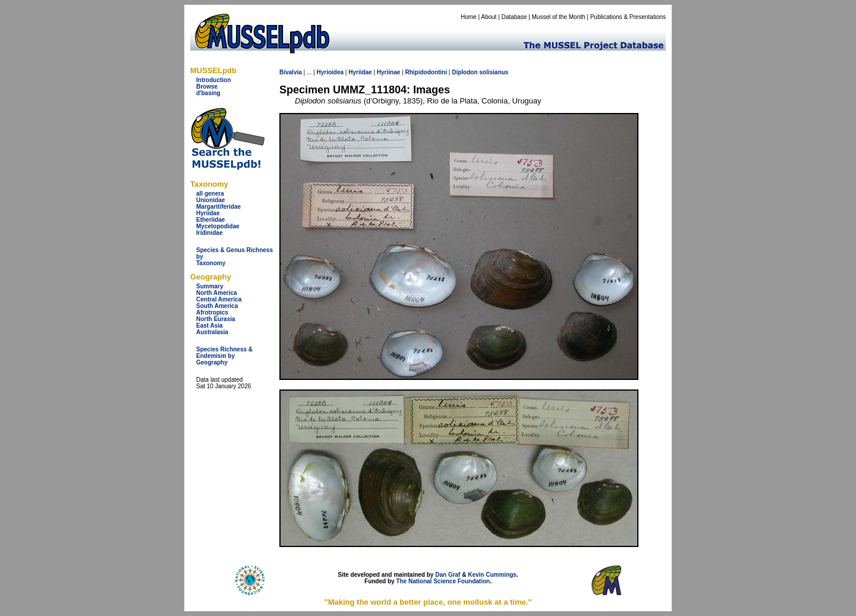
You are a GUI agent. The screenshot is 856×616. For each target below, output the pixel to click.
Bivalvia (291, 72)
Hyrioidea (330, 72)
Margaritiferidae (218, 207)
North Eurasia (216, 319)
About (489, 17)
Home (469, 17)
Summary (210, 286)
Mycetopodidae (218, 226)
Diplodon (465, 72)
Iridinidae (209, 233)
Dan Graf (448, 575)
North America (217, 293)
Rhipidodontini (426, 72)
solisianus (494, 72)
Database (514, 17)
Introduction (213, 80)
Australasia (212, 332)
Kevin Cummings (492, 575)
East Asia (210, 326)
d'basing (208, 93)
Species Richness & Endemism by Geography (224, 356)
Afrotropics (212, 312)
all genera (210, 194)
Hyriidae (208, 213)
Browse (207, 87)
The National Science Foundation (443, 581)
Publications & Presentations (628, 17)
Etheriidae (210, 220)
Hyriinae (388, 72)
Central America (219, 299)
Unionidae (210, 200)
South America (217, 306)
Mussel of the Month (559, 17)
